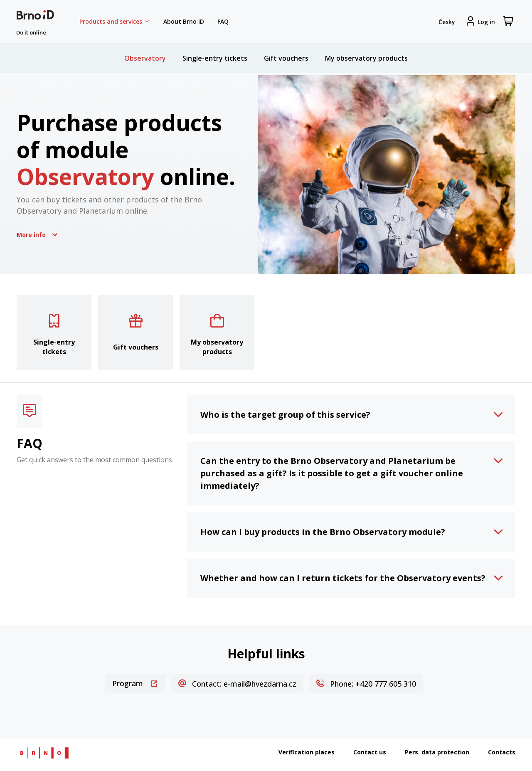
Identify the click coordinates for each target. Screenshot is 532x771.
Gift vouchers (286, 58)
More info (37, 234)
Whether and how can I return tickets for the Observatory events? (343, 578)
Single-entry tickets (215, 58)
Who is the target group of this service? (285, 415)
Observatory (145, 58)
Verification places (307, 752)
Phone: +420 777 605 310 (366, 684)
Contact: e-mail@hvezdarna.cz (237, 684)
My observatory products (366, 58)
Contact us (370, 752)
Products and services (115, 22)
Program (135, 683)
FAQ (223, 21)
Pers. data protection (437, 752)
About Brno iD (184, 21)
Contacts (502, 752)
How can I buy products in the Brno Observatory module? (323, 532)
